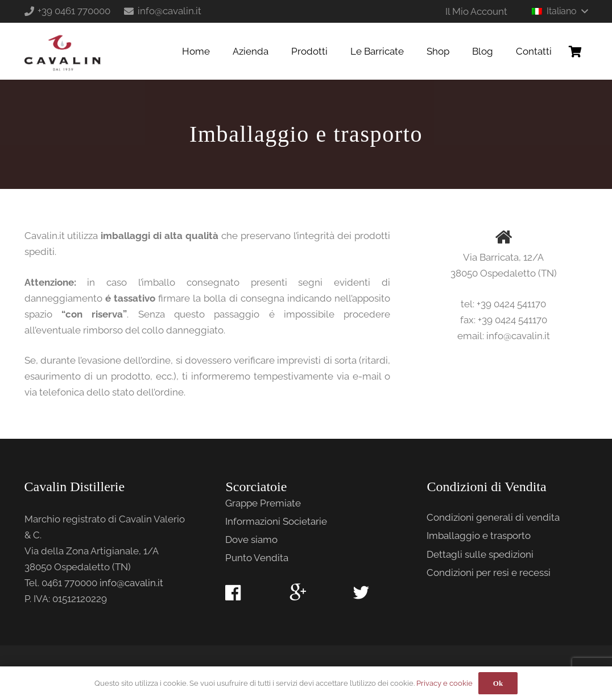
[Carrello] (576, 51)
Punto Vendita (257, 558)
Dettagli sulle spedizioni (480, 554)
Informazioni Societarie (276, 521)
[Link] (63, 51)
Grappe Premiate (263, 503)
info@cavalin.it (131, 583)
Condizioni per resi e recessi (489, 573)
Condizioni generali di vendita (493, 517)
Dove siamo (251, 540)
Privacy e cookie (444, 683)
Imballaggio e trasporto (479, 536)
